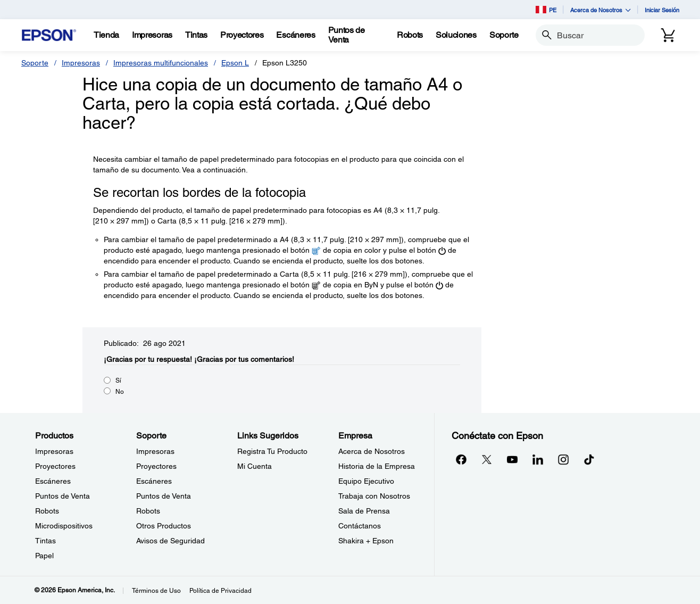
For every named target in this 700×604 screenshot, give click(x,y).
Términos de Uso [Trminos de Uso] (156, 591)
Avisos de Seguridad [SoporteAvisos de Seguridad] (170, 541)
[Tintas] (196, 35)
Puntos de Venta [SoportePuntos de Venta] (164, 496)
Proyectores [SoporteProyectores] (156, 466)
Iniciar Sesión (662, 10)
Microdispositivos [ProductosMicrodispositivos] (64, 526)
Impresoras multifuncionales (161, 63)
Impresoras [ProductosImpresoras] (54, 451)
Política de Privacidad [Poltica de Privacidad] (220, 591)
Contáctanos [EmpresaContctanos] (360, 526)
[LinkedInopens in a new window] (538, 459)
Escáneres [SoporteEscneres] (154, 481)
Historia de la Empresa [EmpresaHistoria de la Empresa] (377, 466)
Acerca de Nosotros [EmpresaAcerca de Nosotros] (372, 451)
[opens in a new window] (589, 459)
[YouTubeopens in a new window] (512, 459)
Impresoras (81, 63)
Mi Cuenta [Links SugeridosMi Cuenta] (255, 466)
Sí (118, 380)
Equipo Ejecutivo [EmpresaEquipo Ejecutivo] (366, 481)
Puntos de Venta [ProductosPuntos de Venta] (62, 496)
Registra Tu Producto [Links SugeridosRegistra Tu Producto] (272, 451)
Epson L (235, 63)
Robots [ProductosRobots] (47, 511)
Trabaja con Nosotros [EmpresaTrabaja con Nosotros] (374, 496)
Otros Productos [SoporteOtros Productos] (164, 526)
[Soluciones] (456, 35)
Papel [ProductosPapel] (44, 556)
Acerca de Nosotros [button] (601, 10)
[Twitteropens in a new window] (487, 459)
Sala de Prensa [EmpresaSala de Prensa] (364, 511)
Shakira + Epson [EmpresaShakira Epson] (366, 541)
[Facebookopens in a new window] (461, 459)
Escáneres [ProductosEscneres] (53, 481)
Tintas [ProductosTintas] (45, 541)
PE (546, 10)
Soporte (35, 63)
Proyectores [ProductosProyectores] (55, 466)
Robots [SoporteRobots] (148, 511)
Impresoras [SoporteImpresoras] (155, 451)
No (120, 392)
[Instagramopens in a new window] (563, 459)
